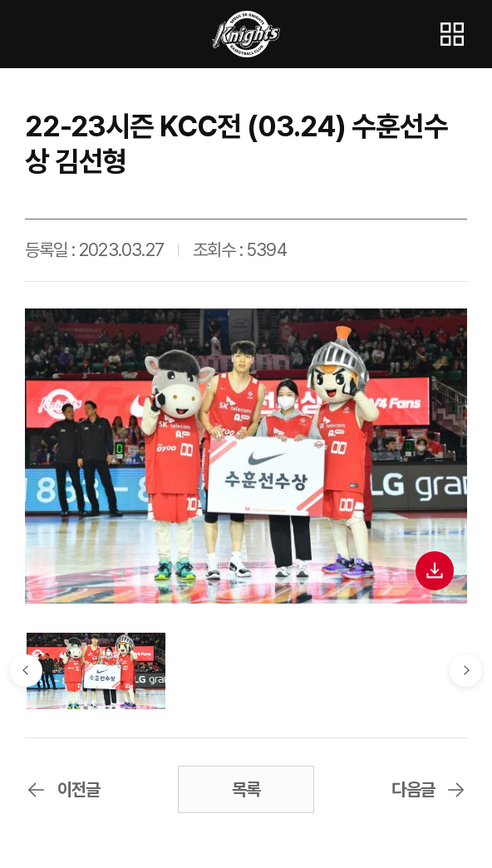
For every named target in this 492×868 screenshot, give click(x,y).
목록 (246, 789)
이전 (27, 671)
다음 (466, 671)
